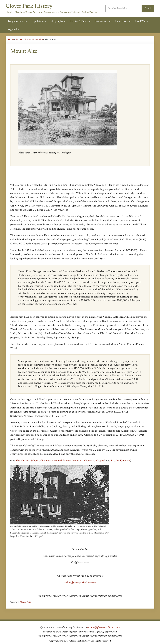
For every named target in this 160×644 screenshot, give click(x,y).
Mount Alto (37, 40)
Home (11, 40)
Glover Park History (29, 6)
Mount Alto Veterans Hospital (88, 461)
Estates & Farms (23, 40)
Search (148, 8)
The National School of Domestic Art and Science (43, 461)
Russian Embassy (120, 461)
